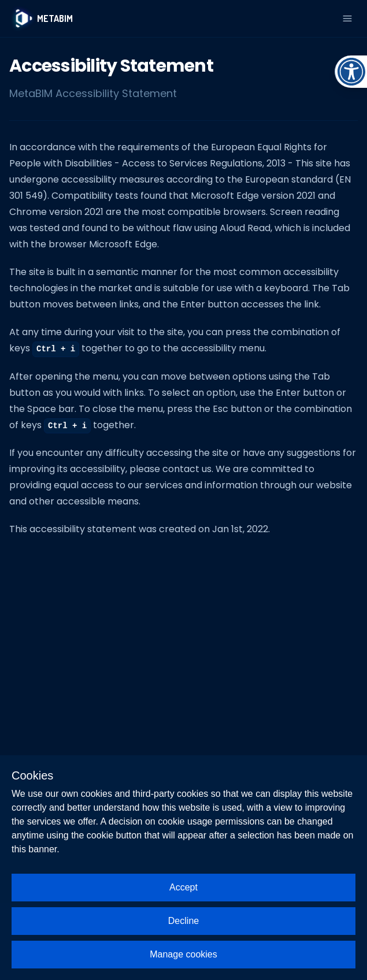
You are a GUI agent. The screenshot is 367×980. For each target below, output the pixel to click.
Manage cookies (183, 954)
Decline (183, 921)
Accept (183, 887)
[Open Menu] (347, 18)
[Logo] (41, 18)
